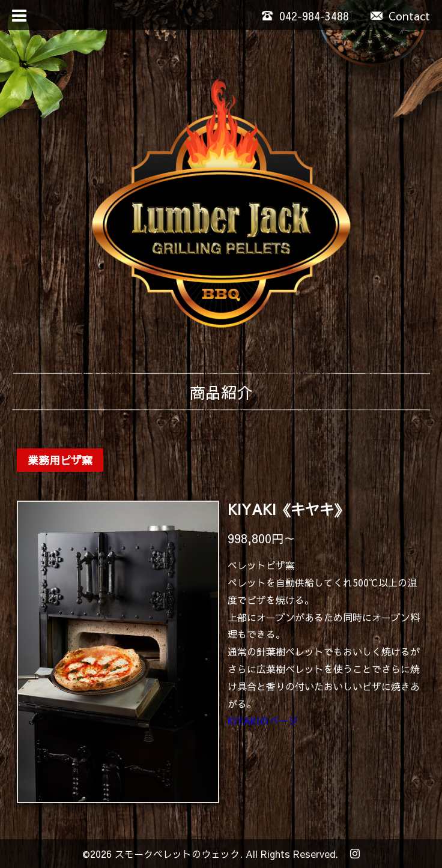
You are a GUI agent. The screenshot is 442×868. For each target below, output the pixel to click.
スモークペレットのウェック (177, 854)
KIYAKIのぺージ (263, 720)
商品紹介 (221, 392)
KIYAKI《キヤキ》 (288, 509)
